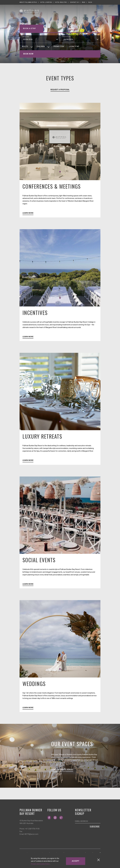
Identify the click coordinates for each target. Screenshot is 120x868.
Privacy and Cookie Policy (40, 864)
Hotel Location (46, 2)
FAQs (84, 2)
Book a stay (29, 28)
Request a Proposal (60, 90)
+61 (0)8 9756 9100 (32, 829)
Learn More (28, 213)
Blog (90, 2)
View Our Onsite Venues (62, 769)
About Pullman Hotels (28, 2)
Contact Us (74, 2)
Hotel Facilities (61, 2)
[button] (60, 172)
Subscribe (95, 826)
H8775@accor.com (31, 834)
